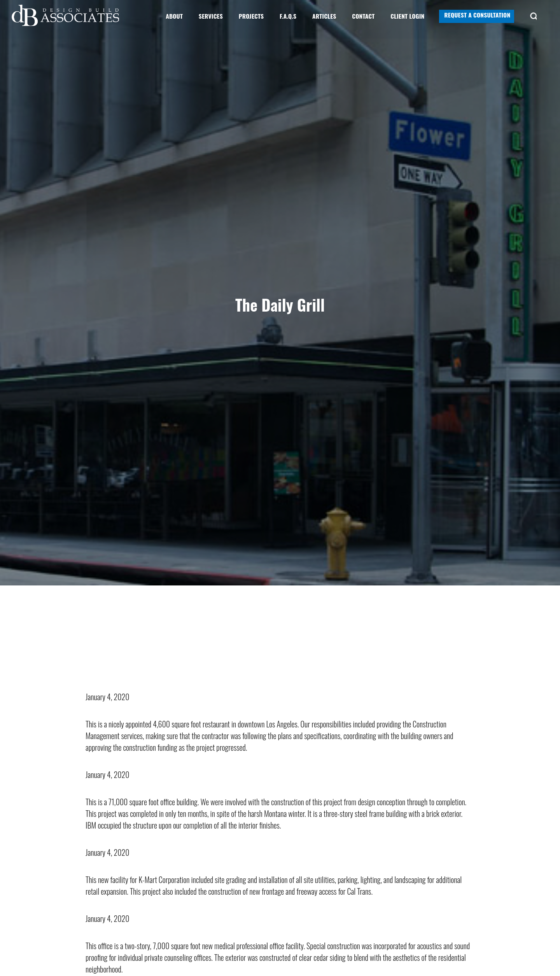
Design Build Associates (66, 16)
